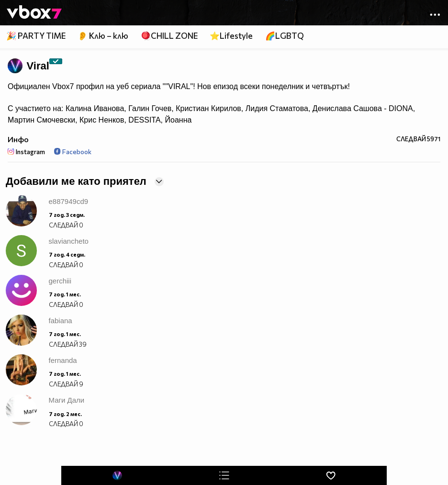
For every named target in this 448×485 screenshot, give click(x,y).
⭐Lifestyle (231, 36)
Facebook (73, 152)
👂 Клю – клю (103, 36)
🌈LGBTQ (285, 36)
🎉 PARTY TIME (36, 36)
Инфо (18, 139)
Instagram (26, 152)
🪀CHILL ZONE (169, 36)
